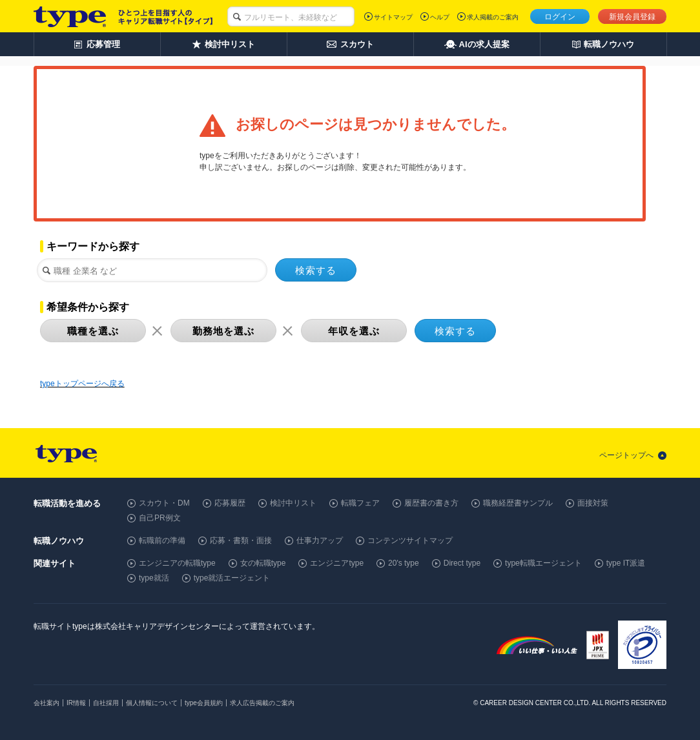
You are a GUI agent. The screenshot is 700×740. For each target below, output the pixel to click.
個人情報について (152, 703)
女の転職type (263, 563)
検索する (316, 270)
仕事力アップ (320, 540)
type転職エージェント (543, 563)
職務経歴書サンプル (518, 503)
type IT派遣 (626, 563)
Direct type (462, 563)
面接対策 (593, 503)
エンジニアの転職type (177, 563)
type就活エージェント (232, 578)
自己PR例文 (160, 518)
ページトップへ (626, 455)
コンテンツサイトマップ (410, 540)
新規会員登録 (632, 17)
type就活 (154, 578)
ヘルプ (440, 17)
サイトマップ (393, 17)
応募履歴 (230, 503)
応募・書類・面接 (241, 540)
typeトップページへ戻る (82, 384)
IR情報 (76, 703)
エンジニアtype (337, 563)
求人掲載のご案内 (493, 17)
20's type (404, 563)
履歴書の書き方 (431, 503)
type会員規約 (204, 703)
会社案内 (46, 703)
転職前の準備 (162, 540)
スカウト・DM (164, 503)
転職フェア (360, 503)
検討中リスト (293, 503)
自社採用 (106, 703)
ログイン (560, 17)
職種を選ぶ (93, 331)
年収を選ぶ (354, 331)
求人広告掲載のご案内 (262, 703)
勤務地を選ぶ (223, 331)
